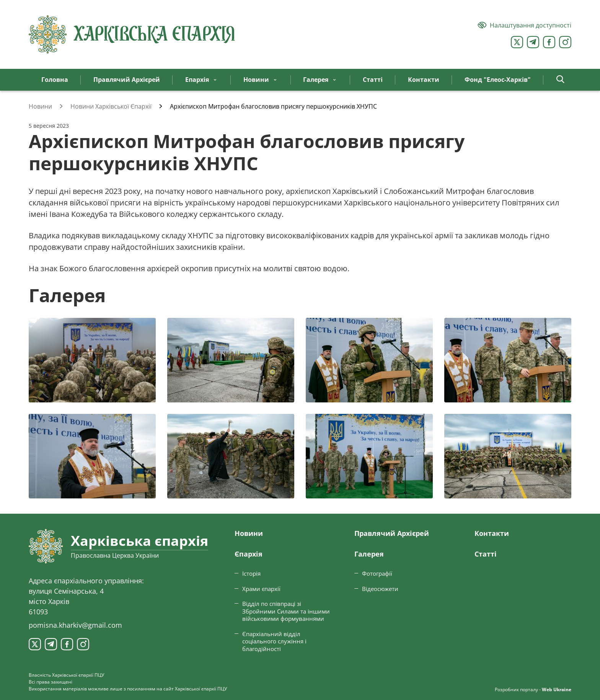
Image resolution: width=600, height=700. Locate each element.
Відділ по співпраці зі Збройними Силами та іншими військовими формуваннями (286, 611)
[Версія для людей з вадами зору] (524, 25)
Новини (249, 533)
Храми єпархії (261, 589)
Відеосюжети (380, 589)
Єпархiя (249, 554)
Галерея (369, 554)
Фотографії (377, 573)
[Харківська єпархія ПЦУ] (132, 34)
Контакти (492, 533)
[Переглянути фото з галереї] (92, 360)
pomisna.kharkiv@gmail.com (75, 625)
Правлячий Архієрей (392, 533)
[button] (560, 80)
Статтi (486, 554)
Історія (251, 573)
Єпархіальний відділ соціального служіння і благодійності (274, 641)
